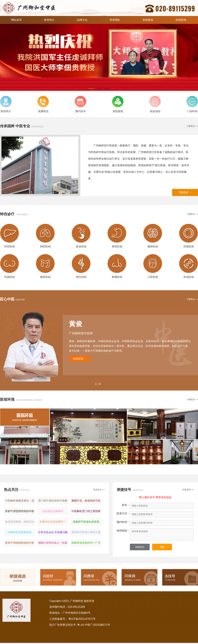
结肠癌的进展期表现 (20, 532)
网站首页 (16, 20)
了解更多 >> (192, 126)
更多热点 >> (99, 490)
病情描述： (123, 531)
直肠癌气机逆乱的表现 (86, 522)
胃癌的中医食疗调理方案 (86, 532)
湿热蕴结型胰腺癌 (53, 511)
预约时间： (123, 522)
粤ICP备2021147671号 (82, 619)
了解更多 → (185, 192)
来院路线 (148, 20)
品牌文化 (82, 20)
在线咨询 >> (188, 490)
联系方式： (123, 513)
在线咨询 (181, 20)
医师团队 (115, 20)
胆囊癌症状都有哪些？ (53, 522)
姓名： (126, 505)
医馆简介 (49, 20)
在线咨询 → (80, 359)
